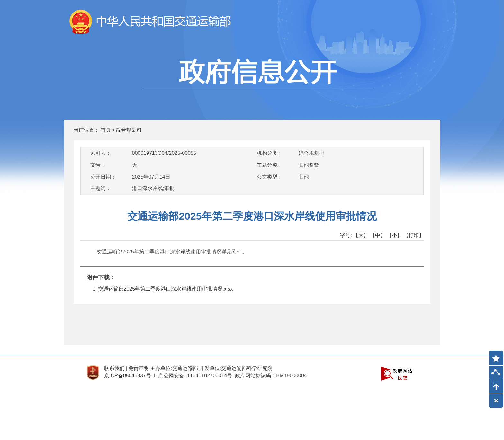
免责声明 (139, 368)
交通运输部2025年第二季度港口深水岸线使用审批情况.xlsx (166, 289)
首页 (106, 130)
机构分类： (270, 153)
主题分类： (270, 165)
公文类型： (270, 177)
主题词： (101, 188)
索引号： (101, 153)
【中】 (378, 235)
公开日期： (103, 177)
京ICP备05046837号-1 (130, 376)
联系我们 (114, 368)
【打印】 (414, 235)
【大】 (361, 235)
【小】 (394, 235)
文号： (98, 165)
